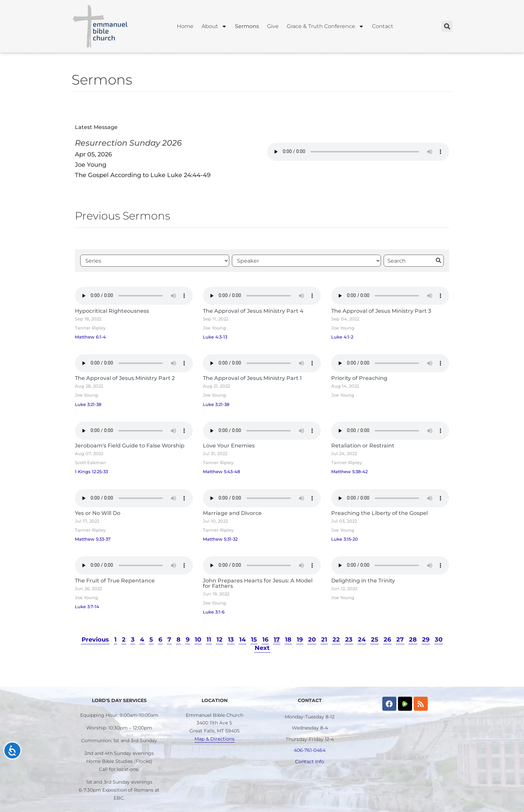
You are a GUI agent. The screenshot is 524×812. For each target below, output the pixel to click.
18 (288, 640)
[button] (447, 26)
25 (375, 640)
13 (231, 640)
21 (324, 640)
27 (400, 640)
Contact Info (310, 762)
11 (209, 640)
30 (439, 640)
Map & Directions (215, 739)
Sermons (247, 26)
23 (349, 640)
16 (265, 640)
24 (362, 640)
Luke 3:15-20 (345, 539)
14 (242, 640)
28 (413, 640)
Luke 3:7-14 (87, 607)
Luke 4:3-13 (215, 337)
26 (387, 640)
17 (277, 640)
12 (220, 640)
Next (262, 648)
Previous (95, 640)
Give (273, 26)
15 (254, 640)
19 (300, 640)
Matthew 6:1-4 (90, 337)
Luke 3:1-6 (214, 612)
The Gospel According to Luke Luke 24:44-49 (143, 175)
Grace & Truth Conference (325, 26)
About (214, 26)
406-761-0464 (310, 750)
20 (312, 640)
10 (198, 640)
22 (336, 640)
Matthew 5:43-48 (221, 472)
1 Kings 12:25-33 (91, 472)
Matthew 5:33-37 (93, 539)
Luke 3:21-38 (88, 404)
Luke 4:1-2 (342, 337)
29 (426, 640)
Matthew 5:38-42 (349, 472)
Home (185, 26)
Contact (383, 26)
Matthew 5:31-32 (220, 539)
